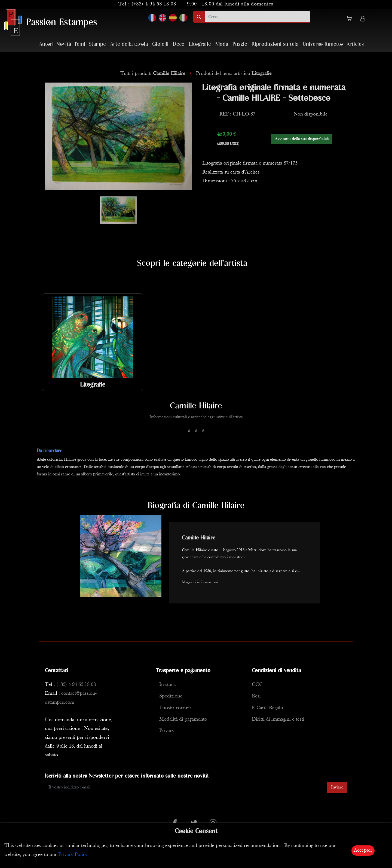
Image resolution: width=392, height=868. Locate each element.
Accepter (363, 850)
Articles (355, 44)
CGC (257, 685)
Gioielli (160, 44)
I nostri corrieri (175, 708)
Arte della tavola (129, 44)
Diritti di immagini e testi (278, 719)
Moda (222, 44)
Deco (179, 44)
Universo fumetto (323, 44)
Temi (79, 44)
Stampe (97, 44)
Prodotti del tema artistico (234, 74)
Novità (64, 44)
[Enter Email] (186, 787)
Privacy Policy (73, 855)
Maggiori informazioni (200, 582)
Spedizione (171, 696)
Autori (46, 44)
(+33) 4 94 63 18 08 (154, 4)
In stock (168, 685)
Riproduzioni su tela (275, 44)
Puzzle (240, 44)
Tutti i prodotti (154, 74)
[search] (258, 17)
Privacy (167, 731)
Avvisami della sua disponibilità (302, 139)
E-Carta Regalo (267, 708)
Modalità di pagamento (183, 719)
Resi (256, 696)
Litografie (200, 44)
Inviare (337, 787)
